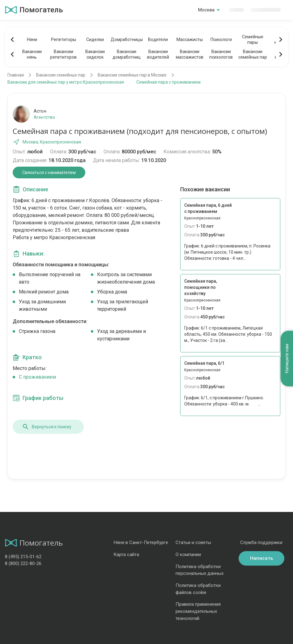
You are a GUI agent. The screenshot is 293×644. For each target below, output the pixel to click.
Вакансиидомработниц (127, 54)
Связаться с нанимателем (49, 172)
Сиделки (95, 39)
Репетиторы (64, 39)
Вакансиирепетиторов (63, 54)
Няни (32, 39)
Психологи (221, 39)
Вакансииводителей (158, 54)
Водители (158, 39)
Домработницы (126, 39)
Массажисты (190, 39)
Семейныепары (253, 39)
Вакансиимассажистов (190, 54)
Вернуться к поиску (47, 427)
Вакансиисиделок (95, 54)
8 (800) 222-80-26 (23, 563)
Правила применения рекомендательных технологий (198, 611)
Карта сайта (126, 555)
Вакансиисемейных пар (253, 54)
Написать (261, 558)
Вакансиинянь (32, 54)
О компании (188, 555)
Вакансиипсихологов (221, 54)
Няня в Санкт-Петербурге (141, 542)
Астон (40, 111)
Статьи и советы (193, 542)
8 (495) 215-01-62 (23, 557)
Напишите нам (287, 359)
